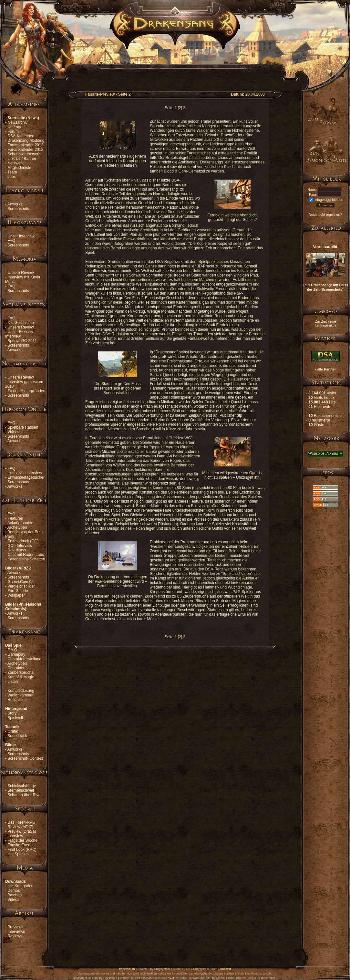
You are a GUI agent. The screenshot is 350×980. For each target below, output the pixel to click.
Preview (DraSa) (22, 831)
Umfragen (16, 127)
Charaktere (17, 668)
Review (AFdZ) (20, 827)
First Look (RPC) (22, 850)
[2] (180, 108)
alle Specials (18, 854)
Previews (15, 927)
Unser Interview (21, 236)
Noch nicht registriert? (325, 214)
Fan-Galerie (18, 591)
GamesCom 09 (21, 582)
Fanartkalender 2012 (25, 150)
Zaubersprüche (21, 672)
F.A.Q (12, 650)
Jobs (11, 177)
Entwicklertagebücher (26, 477)
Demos (14, 891)
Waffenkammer (21, 695)
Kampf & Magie (21, 677)
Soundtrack (17, 736)
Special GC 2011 (22, 341)
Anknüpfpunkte (20, 523)
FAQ (11, 241)
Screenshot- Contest (25, 758)
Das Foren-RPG (21, 822)
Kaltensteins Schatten (26, 559)
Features (15, 518)
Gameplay (16, 654)
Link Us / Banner (22, 159)
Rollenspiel (17, 700)
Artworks (15, 204)
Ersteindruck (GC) (23, 541)
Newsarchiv (17, 122)
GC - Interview (20, 546)
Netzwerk (15, 163)
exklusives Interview (25, 473)
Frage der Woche (22, 840)
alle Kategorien (20, 886)
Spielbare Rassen (23, 427)
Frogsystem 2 (164, 969)
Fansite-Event (19, 845)
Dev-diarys (17, 550)
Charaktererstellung (24, 659)
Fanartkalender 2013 (25, 145)
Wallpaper (16, 595)
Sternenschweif (21, 790)
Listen (13, 682)
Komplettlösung (21, 691)
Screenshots (18, 209)
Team (12, 172)
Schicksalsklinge (22, 786)
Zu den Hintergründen (26, 391)
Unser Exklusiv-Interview (20, 334)
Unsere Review (21, 273)
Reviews (15, 936)
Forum (13, 131)
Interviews (16, 932)
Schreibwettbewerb (24, 154)
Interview (15, 836)
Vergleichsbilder (21, 586)
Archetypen (17, 527)
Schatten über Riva (24, 795)
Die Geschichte (21, 323)
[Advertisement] (175, 63)
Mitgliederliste (19, 168)
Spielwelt (15, 718)
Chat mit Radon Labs (26, 555)
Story (12, 713)
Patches (14, 895)
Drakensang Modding (26, 141)
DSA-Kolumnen (21, 136)
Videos (13, 432)
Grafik (13, 731)
